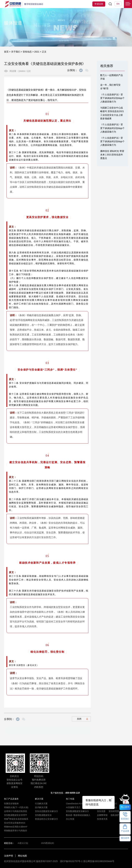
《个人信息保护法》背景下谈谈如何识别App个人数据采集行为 (112, 98)
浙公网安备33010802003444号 (99, 861)
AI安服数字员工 (73, 807)
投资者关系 (102, 819)
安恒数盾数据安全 (43, 815)
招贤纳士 (113, 807)
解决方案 (39, 799)
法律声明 (9, 856)
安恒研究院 (114, 811)
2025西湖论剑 (48, 843)
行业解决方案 (41, 804)
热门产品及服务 (11, 799)
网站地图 (22, 856)
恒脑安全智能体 (11, 804)
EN (118, 4)
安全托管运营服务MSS (15, 823)
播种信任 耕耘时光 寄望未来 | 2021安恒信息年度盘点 (112, 155)
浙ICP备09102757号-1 (71, 861)
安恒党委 (101, 811)
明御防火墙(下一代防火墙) (16, 807)
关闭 (83, 719)
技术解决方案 (41, 807)
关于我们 (16, 52)
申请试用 (99, 4)
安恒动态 (27, 52)
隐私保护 (115, 815)
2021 (37, 52)
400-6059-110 (73, 793)
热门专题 (70, 799)
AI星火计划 (23, 843)
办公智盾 (70, 819)
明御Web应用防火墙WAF (16, 827)
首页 (6, 52)
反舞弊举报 (102, 815)
